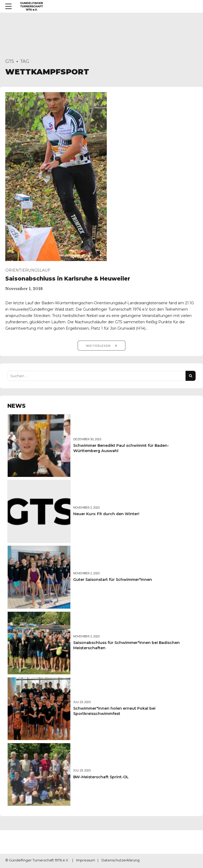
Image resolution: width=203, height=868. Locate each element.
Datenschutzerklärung (121, 861)
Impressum (86, 861)
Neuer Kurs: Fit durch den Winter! (106, 514)
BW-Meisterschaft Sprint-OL (101, 777)
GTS (10, 61)
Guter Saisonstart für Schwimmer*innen (113, 580)
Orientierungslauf (28, 270)
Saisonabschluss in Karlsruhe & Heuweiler (68, 279)
